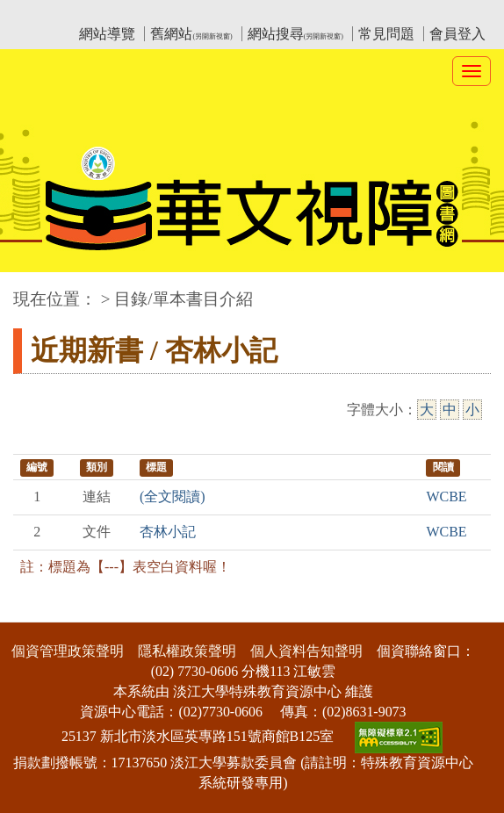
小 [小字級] (472, 410)
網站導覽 (107, 34)
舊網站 (191, 34)
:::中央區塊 (34, 290)
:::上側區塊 (47, 14)
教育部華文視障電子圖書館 (169, 14)
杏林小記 (168, 532)
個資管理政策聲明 (68, 651)
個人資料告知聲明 (306, 651)
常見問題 (386, 34)
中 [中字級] (450, 410)
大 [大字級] (427, 410)
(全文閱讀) (173, 496)
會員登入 (457, 34)
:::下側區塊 (34, 612)
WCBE (446, 496)
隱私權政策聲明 (187, 651)
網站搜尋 (295, 34)
